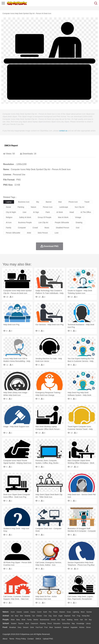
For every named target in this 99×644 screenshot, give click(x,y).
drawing (79, 222)
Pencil (50, 624)
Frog (79, 616)
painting (21, 207)
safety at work (25, 217)
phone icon (73, 202)
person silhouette (13, 233)
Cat (33, 616)
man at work (63, 217)
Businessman (45, 620)
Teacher (21, 624)
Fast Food (39, 627)
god (77, 228)
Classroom (34, 624)
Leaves (26, 612)
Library (88, 624)
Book (27, 624)
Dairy (19, 627)
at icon (9, 222)
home (76, 620)
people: (6, 620)
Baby (18, 620)
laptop (9, 202)
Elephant (67, 616)
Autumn (19, 612)
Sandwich (58, 627)
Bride (23, 620)
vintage (78, 217)
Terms (12, 639)
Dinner (88, 627)
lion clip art (43, 222)
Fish (74, 616)
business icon (24, 202)
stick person (43, 233)
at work (60, 212)
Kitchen (82, 627)
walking (70, 620)
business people (25, 222)
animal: (6, 616)
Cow (45, 616)
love (56, 233)
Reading (43, 624)
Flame (55, 612)
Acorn (13, 612)
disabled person (63, 228)
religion (9, 217)
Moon (83, 612)
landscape (64, 207)
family (9, 228)
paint (48, 212)
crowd (35, 228)
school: (6, 623)
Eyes (63, 620)
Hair (81, 620)
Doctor (53, 620)
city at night (11, 212)
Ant (12, 616)
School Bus (66, 624)
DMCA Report (11, 146)
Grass (69, 612)
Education (57, 624)
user (24, 212)
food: (5, 627)
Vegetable (74, 627)
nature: (6, 612)
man (60, 202)
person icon (48, 207)
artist (29, 233)
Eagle (61, 616)
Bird (21, 616)
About (5, 639)
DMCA (38, 639)
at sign (36, 212)
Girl (86, 620)
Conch (39, 612)
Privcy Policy (21, 639)
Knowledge (80, 624)
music (47, 228)
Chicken (39, 616)
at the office (86, 212)
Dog (50, 616)
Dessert (26, 627)
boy (90, 620)
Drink (32, 627)
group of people (45, 217)
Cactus (33, 612)
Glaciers (62, 612)
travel (87, 202)
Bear (17, 616)
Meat (51, 627)
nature (34, 207)
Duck (55, 616)
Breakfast (13, 627)
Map (73, 624)
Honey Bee (86, 616)
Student (14, 624)
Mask (13, 620)
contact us (63, 131)
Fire (50, 612)
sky (38, 202)
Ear (59, 620)
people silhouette (62, 222)
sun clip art (80, 207)
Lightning (76, 612)
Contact (31, 639)
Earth (45, 612)
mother (36, 620)
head (72, 212)
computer (22, 228)
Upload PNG (48, 639)
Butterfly (28, 616)
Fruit (46, 627)
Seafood (66, 627)
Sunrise (89, 612)
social (8, 207)
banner (49, 202)
